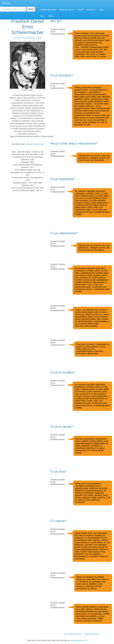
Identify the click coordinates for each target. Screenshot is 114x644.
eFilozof (6, 3)
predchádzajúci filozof (73, 634)
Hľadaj (31, 9)
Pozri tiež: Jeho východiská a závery (27, 38)
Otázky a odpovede (48, 10)
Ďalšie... (52, 16)
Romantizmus (38, 144)
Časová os (91, 10)
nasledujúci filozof (92, 634)
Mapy (102, 10)
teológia (29, 144)
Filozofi (80, 10)
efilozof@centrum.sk (79, 640)
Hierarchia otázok (67, 10)
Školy (42, 16)
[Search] (13, 9)
